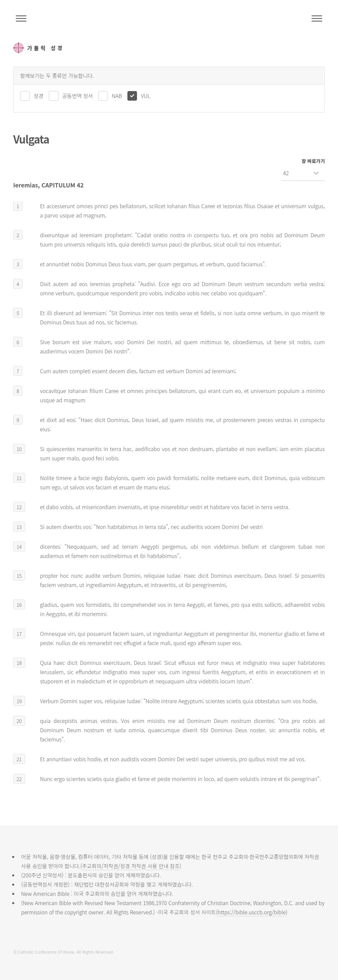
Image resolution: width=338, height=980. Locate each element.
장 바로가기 (313, 161)
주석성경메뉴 (21, 18)
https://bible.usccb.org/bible (252, 912)
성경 (38, 96)
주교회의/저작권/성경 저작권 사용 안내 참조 (131, 866)
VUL (146, 96)
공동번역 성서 (78, 96)
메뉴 (317, 18)
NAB (117, 96)
